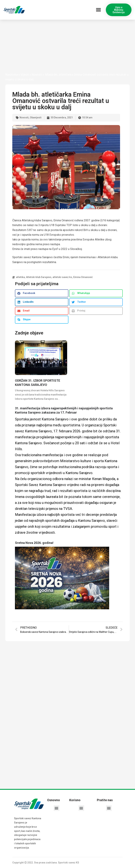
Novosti (37, 75)
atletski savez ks (62, 277)
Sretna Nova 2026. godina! (34, 543)
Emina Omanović (83, 277)
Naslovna (12, 75)
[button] (98, 10)
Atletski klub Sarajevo (39, 277)
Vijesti (25, 75)
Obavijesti (36, 118)
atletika (20, 277)
